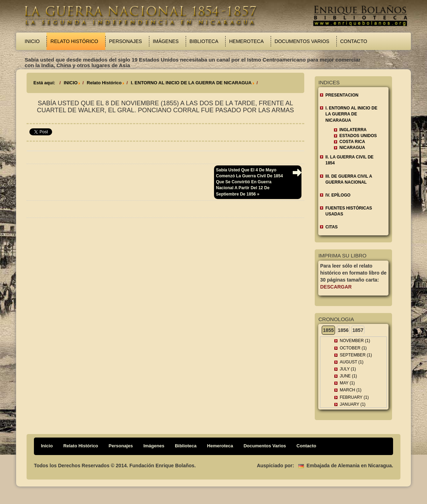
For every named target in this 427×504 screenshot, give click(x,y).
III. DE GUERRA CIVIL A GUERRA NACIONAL (349, 179)
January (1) (353, 404)
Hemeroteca (246, 41)
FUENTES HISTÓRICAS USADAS (348, 211)
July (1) (348, 369)
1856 (343, 330)
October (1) (353, 348)
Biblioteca (204, 41)
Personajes (126, 41)
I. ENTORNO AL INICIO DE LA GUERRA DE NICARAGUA (191, 83)
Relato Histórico (74, 41)
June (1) (348, 376)
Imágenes (166, 41)
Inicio (32, 41)
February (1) (354, 397)
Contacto (354, 41)
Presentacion (342, 95)
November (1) (355, 341)
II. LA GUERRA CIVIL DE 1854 (349, 160)
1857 (358, 330)
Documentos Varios (302, 41)
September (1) (356, 355)
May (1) (347, 383)
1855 (328, 330)
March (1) (350, 390)
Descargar (336, 287)
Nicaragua (352, 148)
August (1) (351, 362)
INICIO (71, 83)
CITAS (331, 227)
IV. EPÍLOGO (338, 195)
